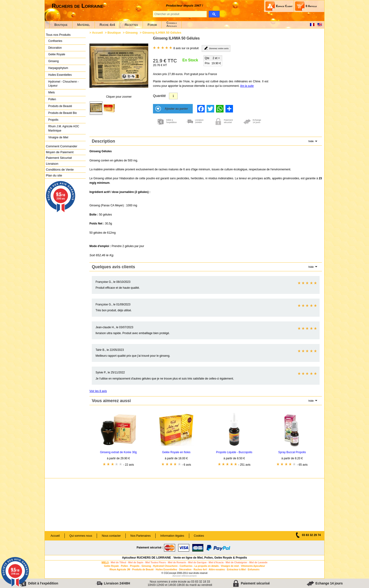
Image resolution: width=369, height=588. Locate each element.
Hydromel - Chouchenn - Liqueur (63, 84)
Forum (152, 25)
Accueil (97, 33)
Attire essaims (217, 570)
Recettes (131, 25)
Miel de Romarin (177, 562)
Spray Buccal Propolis (292, 452)
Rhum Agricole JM (120, 570)
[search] (214, 14)
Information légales (172, 536)
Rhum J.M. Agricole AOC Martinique (64, 128)
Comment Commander (62, 146)
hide (311, 141)
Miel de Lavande (258, 562)
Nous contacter (111, 536)
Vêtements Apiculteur (253, 566)
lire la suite (247, 86)
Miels (52, 92)
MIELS (105, 562)
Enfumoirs (254, 570)
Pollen (52, 99)
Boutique (61, 25)
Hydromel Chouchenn (165, 566)
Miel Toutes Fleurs (155, 562)
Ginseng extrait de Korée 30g (118, 452)
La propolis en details (207, 566)
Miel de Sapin (136, 562)
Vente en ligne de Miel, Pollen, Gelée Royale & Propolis (210, 558)
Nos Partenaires (140, 536)
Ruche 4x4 (107, 25)
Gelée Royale (57, 54)
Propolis (53, 120)
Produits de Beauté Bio (62, 113)
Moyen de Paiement (60, 152)
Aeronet (177, 576)
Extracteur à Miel (236, 570)
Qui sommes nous (81, 536)
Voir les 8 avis (98, 391)
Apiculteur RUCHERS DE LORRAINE (147, 558)
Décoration (55, 48)
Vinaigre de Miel (58, 137)
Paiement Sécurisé (59, 158)
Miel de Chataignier (237, 562)
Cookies (199, 536)
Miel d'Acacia (216, 562)
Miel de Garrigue (197, 562)
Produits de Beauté (60, 106)
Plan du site (54, 175)
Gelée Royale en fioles (176, 452)
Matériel (84, 25)
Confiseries (55, 41)
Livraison (52, 164)
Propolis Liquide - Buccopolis (234, 452)
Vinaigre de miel (230, 566)
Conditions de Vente (60, 170)
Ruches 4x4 (200, 570)
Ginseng (53, 61)
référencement (189, 576)
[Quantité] (173, 96)
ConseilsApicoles (172, 24)
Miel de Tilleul (118, 562)
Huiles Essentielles (60, 75)
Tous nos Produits (58, 35)
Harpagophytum (58, 68)
